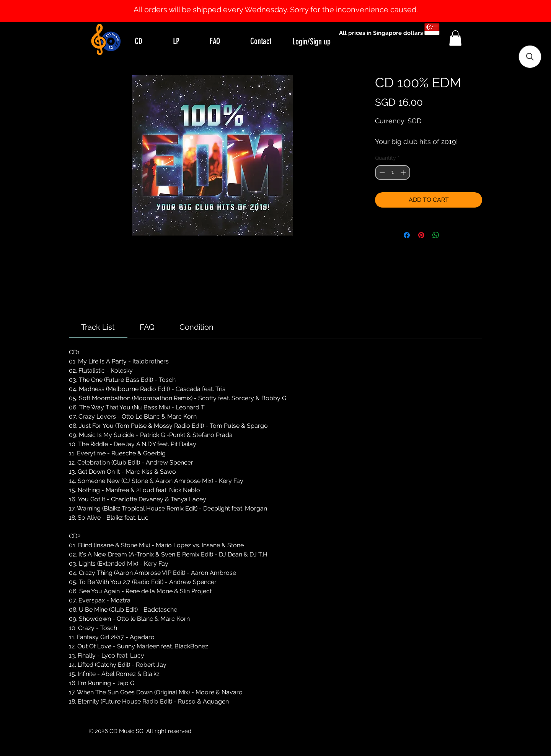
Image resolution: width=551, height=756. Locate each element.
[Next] (508, 11)
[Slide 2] (282, 3)
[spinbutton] (393, 173)
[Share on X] (450, 235)
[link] (98, 327)
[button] (455, 38)
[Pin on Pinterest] (421, 235)
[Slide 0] (269, 3)
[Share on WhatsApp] (436, 235)
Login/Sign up (311, 42)
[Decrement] (381, 173)
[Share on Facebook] (407, 235)
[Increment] (404, 173)
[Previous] (43, 11)
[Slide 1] (275, 3)
